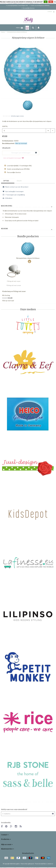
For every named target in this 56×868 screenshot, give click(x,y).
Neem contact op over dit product (16, 187)
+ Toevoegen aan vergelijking (14, 195)
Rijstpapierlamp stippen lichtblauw (17, 32)
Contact (50, 11)
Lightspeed (31, 864)
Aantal (5, 126)
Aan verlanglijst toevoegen (14, 158)
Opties (6, 181)
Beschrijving (7, 206)
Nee (51, 2)
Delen (19, 181)
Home (3, 32)
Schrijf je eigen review (17, 116)
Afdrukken (8, 198)
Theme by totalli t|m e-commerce (44, 864)
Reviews (4, 229)
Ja (46, 2)
